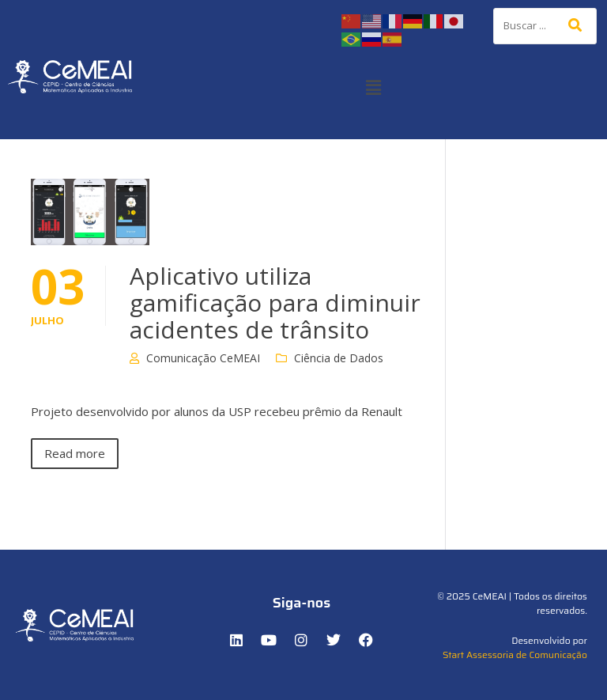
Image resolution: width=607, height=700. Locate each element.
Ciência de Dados (339, 358)
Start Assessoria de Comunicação (515, 655)
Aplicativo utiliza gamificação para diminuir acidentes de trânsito (275, 303)
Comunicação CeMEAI (203, 358)
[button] (373, 87)
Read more (75, 453)
